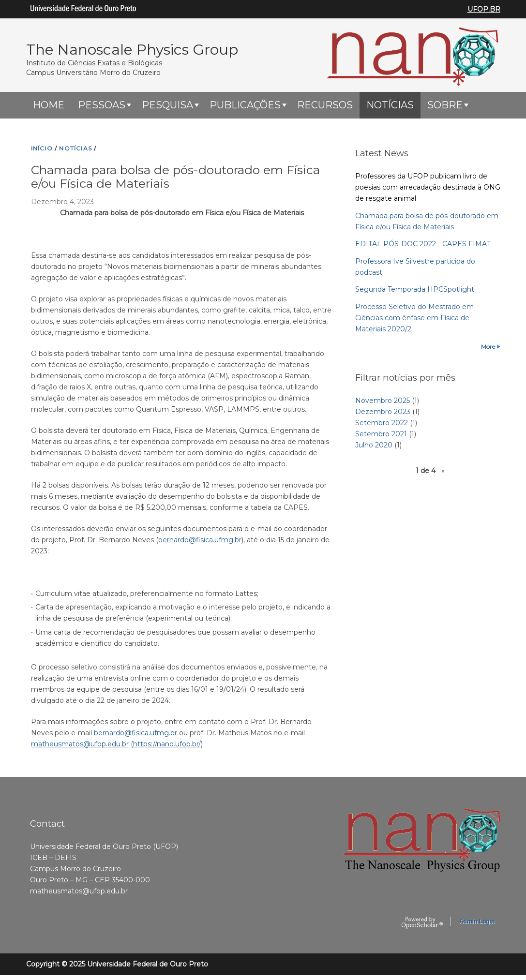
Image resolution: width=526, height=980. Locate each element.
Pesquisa (167, 105)
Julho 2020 (374, 445)
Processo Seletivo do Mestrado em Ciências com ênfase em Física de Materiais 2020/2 (414, 318)
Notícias (390, 105)
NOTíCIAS (75, 148)
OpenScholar (422, 923)
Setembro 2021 (381, 434)
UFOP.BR (484, 9)
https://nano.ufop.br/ (167, 744)
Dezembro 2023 (383, 412)
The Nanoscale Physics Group (132, 50)
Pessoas (102, 105)
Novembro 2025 (383, 401)
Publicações (245, 105)
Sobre (445, 105)
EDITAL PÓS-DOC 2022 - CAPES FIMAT (423, 244)
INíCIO (42, 148)
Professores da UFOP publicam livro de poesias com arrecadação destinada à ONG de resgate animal (428, 187)
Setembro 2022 (382, 423)
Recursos (325, 105)
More (488, 347)
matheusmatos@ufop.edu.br (80, 744)
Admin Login (477, 921)
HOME (49, 105)
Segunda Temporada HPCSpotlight (415, 289)
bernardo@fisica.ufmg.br (200, 540)
